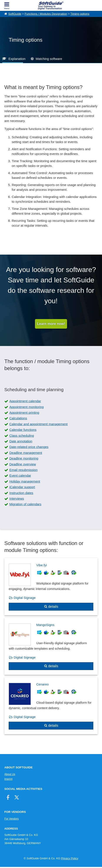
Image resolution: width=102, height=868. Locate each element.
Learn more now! (51, 324)
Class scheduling (22, 436)
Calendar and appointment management (39, 424)
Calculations (18, 418)
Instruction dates (21, 493)
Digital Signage (25, 598)
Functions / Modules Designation (46, 14)
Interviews (17, 498)
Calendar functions (23, 430)
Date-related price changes (29, 447)
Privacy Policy (70, 858)
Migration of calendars (25, 504)
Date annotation (21, 441)
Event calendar (20, 475)
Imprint (8, 779)
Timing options (80, 14)
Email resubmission (23, 470)
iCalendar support (22, 487)
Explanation (17, 59)
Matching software (49, 59)
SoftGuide (15, 14)
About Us (10, 774)
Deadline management (26, 453)
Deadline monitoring (24, 458)
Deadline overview (23, 464)
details (53, 607)
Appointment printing (24, 413)
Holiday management (25, 481)
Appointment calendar (25, 401)
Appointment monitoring (26, 407)
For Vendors (12, 819)
